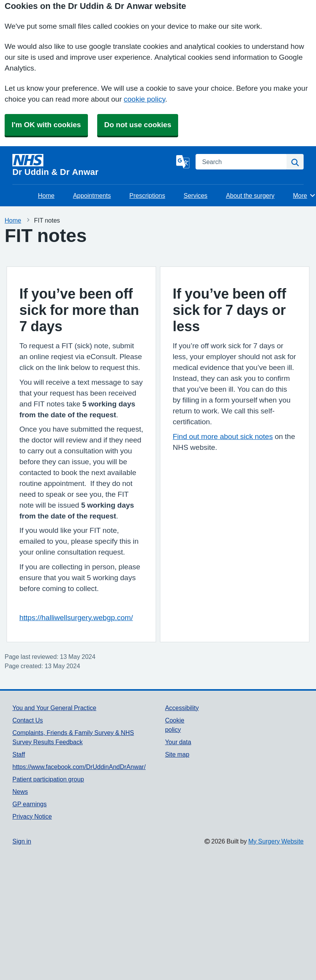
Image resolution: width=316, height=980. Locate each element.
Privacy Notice (32, 816)
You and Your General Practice (54, 708)
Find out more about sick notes (223, 436)
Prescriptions (147, 195)
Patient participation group (48, 779)
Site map (177, 754)
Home (46, 195)
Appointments (92, 195)
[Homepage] (93, 165)
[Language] (183, 162)
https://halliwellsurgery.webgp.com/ (76, 618)
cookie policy (145, 99)
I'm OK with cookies (46, 125)
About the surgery (250, 195)
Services (195, 195)
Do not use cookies (138, 125)
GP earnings (30, 804)
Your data (178, 742)
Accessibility (182, 708)
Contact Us (28, 720)
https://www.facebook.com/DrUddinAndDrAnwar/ (79, 767)
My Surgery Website (276, 841)
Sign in (22, 841)
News (20, 792)
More (305, 195)
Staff (19, 754)
